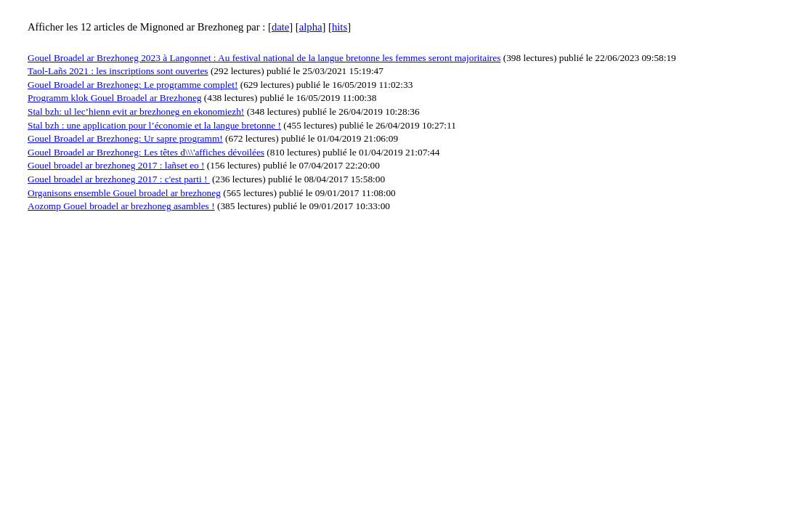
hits (340, 27)
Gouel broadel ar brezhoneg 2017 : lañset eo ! (116, 165)
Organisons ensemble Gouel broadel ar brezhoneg (124, 193)
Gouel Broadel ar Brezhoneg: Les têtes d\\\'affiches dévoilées (146, 152)
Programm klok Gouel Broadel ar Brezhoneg (114, 98)
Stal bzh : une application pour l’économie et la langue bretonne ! (154, 125)
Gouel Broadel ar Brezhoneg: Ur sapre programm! (125, 138)
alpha (311, 27)
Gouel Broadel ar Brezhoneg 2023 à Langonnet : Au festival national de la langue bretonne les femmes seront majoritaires (264, 58)
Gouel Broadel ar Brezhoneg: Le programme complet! (133, 85)
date (280, 27)
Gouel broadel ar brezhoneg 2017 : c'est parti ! (119, 179)
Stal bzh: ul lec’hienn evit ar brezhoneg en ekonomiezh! (136, 112)
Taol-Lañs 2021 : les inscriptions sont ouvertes (118, 71)
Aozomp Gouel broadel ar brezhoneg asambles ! (121, 206)
